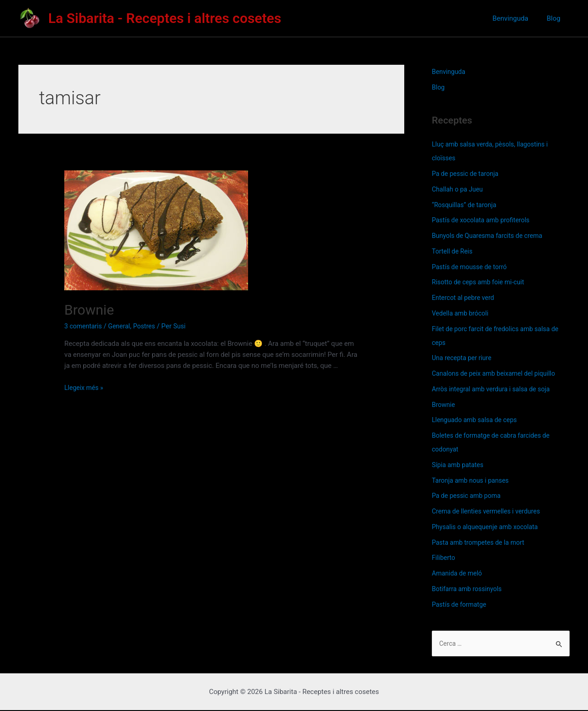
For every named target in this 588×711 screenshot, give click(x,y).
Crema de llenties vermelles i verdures (490, 511)
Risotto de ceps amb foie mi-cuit (481, 282)
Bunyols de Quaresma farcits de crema (491, 236)
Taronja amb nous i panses (473, 480)
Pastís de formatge (461, 604)
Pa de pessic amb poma (469, 496)
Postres (149, 326)
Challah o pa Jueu (459, 189)
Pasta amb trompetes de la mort (481, 542)
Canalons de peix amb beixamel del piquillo (498, 373)
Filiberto (444, 558)
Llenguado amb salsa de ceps (477, 420)
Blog (558, 18)
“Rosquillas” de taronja (466, 205)
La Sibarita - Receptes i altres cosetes (165, 18)
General (122, 326)
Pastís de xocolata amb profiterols (484, 220)
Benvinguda (524, 18)
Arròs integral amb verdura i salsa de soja (495, 389)
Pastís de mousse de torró (472, 267)
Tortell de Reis (454, 251)
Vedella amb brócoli (462, 313)
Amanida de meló (459, 573)
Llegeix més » (85, 388)
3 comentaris (85, 326)
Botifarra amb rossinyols (469, 589)
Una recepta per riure (464, 358)
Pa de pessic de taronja (467, 174)
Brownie (89, 310)
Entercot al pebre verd (465, 298)
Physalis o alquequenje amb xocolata (489, 527)
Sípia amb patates (459, 465)
